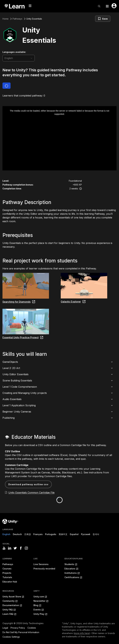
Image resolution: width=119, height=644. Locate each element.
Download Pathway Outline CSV (28, 484)
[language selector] (19, 58)
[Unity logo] (10, 521)
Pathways (17, 19)
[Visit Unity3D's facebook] (21, 548)
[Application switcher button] (107, 6)
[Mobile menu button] (30, 6)
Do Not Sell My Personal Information (21, 632)
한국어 (96, 534)
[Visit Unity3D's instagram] (26, 548)
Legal (5, 628)
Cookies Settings (11, 637)
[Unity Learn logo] (15, 6)
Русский (86, 534)
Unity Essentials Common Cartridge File (31, 493)
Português (51, 534)
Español (74, 534)
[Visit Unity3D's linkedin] (10, 548)
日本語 (28, 534)
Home (6, 19)
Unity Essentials (34, 19)
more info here (82, 633)
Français (38, 534)
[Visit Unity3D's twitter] (15, 548)
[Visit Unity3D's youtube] (4, 548)
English (6, 534)
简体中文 (63, 534)
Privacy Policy (18, 628)
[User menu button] (114, 6)
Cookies (32, 628)
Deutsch (17, 534)
